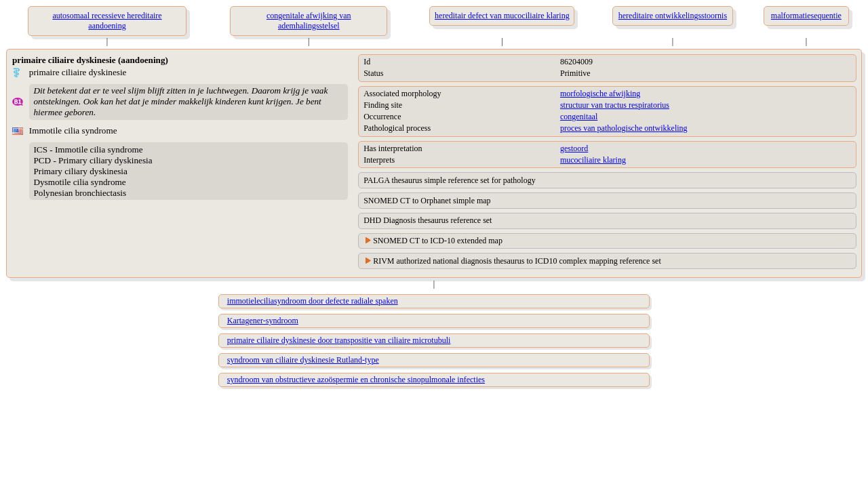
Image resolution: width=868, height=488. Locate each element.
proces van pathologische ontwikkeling (624, 128)
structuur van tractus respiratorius (615, 105)
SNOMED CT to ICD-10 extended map (438, 241)
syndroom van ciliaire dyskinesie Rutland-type (303, 360)
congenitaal (579, 117)
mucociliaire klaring (593, 160)
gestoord (574, 148)
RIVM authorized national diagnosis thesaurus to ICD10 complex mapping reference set (517, 261)
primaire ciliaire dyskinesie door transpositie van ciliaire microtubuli (339, 340)
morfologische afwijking (600, 94)
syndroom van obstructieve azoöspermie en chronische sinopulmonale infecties (356, 380)
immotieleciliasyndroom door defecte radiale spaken (313, 301)
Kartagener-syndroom (263, 321)
